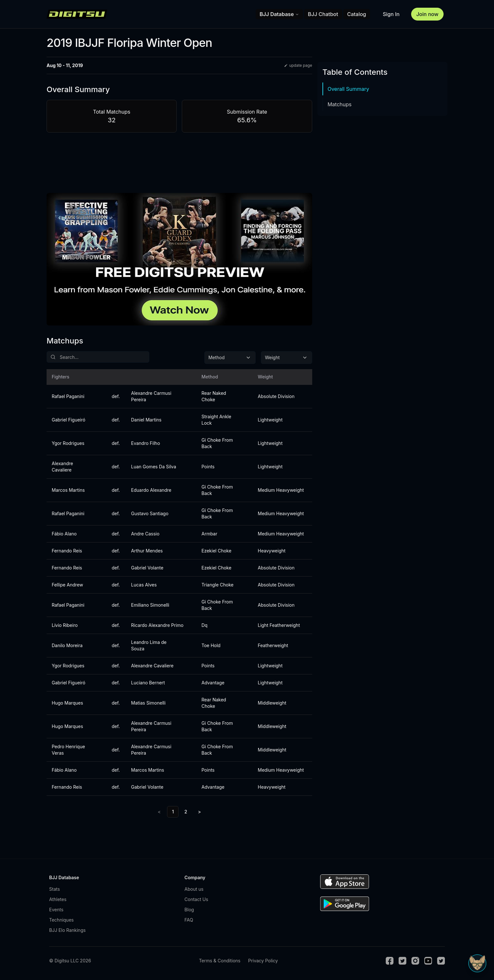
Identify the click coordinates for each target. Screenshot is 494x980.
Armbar (209, 534)
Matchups (340, 104)
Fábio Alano (64, 534)
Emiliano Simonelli (150, 605)
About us (194, 889)
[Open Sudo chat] (477, 963)
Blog (189, 910)
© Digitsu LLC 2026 (70, 961)
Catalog (357, 14)
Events (56, 910)
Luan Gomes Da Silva (154, 467)
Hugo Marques (67, 703)
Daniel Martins (146, 420)
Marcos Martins (68, 490)
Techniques (61, 920)
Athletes (58, 899)
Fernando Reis (67, 551)
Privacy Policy (263, 961)
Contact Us (196, 899)
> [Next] (199, 812)
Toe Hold (211, 645)
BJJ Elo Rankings (67, 930)
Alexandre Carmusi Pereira (151, 396)
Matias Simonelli (148, 703)
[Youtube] (428, 961)
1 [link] (173, 812)
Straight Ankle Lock (216, 420)
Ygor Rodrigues (68, 443)
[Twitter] (402, 961)
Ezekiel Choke (216, 551)
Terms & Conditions (220, 961)
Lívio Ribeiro (65, 625)
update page (298, 65)
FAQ (189, 920)
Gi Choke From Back (217, 443)
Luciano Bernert (148, 683)
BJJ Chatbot (323, 14)
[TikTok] (441, 961)
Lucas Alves (144, 585)
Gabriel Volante (147, 568)
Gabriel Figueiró (69, 420)
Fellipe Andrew (67, 585)
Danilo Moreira (67, 645)
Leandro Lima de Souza (149, 645)
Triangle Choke (217, 585)
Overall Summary (348, 89)
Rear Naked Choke (214, 396)
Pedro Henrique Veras (68, 750)
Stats (54, 889)
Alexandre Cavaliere (62, 467)
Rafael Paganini (68, 396)
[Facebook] (390, 961)
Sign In (391, 14)
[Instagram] (415, 961)
